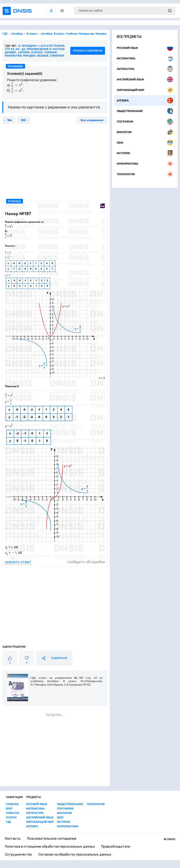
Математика (145, 58)
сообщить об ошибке (86, 562)
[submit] (170, 11)
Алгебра (145, 100)
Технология (145, 174)
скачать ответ (18, 562)
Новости (12, 813)
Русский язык (145, 48)
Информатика (145, 164)
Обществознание (145, 111)
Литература (145, 69)
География (145, 122)
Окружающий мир (145, 90)
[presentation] (17, 85)
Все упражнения (92, 120)
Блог (9, 809)
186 (9, 120)
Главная (12, 804)
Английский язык (145, 79)
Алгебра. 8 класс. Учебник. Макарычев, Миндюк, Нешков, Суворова (34, 54)
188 (23, 120)
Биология (145, 132)
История (145, 153)
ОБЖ (145, 143)
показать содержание (88, 51)
